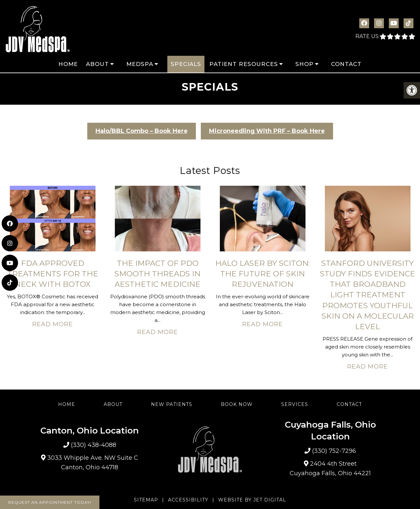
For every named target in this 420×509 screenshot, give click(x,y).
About (97, 64)
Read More (52, 324)
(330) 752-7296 (334, 451)
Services (295, 404)
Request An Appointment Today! (50, 502)
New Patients (172, 404)
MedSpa (140, 64)
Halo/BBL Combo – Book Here (142, 131)
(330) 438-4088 (94, 445)
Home (68, 64)
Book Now (237, 404)
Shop (304, 64)
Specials (186, 64)
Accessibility (188, 500)
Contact (346, 64)
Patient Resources (244, 64)
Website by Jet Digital (252, 500)
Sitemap (146, 500)
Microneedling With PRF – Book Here (267, 131)
